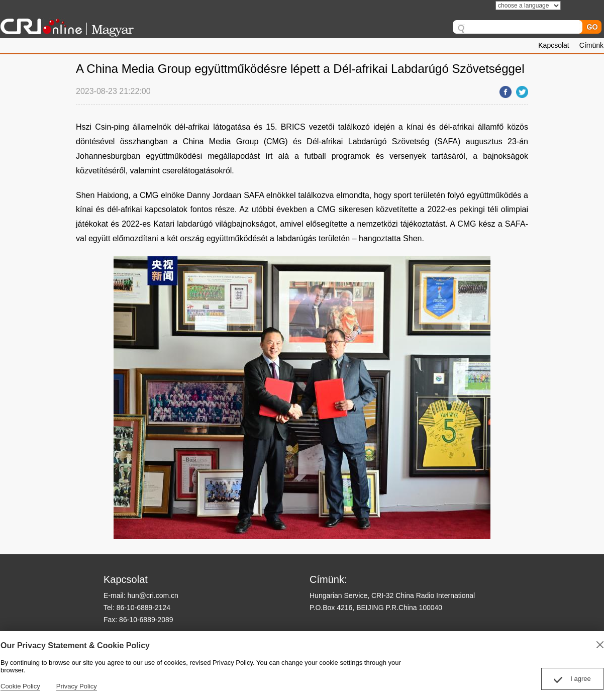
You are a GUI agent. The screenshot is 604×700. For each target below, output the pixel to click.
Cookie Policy (20, 686)
